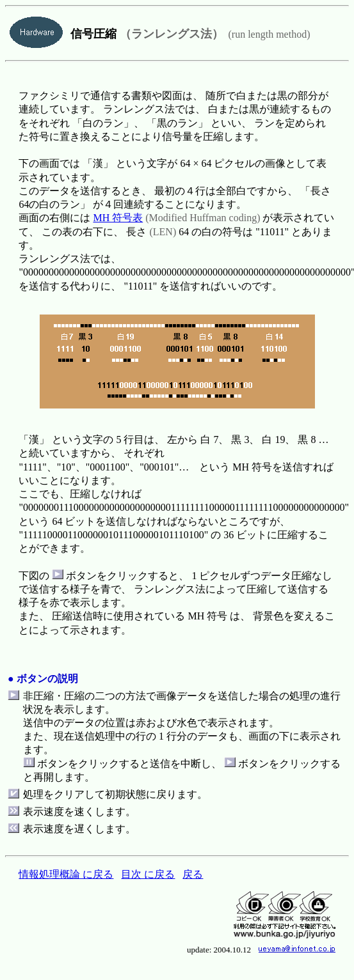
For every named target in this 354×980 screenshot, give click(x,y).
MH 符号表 (118, 218)
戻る (193, 874)
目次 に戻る (148, 874)
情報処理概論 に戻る (66, 874)
